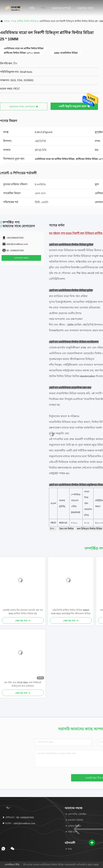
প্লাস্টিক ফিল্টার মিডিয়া (27, 21)
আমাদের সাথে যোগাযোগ (24, 107)
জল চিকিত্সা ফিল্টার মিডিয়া (89, 529)
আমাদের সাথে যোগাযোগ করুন (86, 10)
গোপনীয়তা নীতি (12, 865)
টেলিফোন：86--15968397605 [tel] (18, 817)
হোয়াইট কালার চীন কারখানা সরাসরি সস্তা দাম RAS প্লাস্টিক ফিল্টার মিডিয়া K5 (23, 612)
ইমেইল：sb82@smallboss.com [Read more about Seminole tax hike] (19, 823)
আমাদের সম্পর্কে (61, 8)
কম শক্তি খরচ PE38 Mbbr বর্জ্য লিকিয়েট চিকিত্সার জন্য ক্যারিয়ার (23, 684)
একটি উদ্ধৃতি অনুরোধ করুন (74, 106)
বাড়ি (32, 8)
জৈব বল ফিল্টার (66, 529)
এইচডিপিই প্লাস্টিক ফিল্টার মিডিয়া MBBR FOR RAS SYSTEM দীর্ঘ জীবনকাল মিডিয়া (71, 612)
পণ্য (43, 8)
